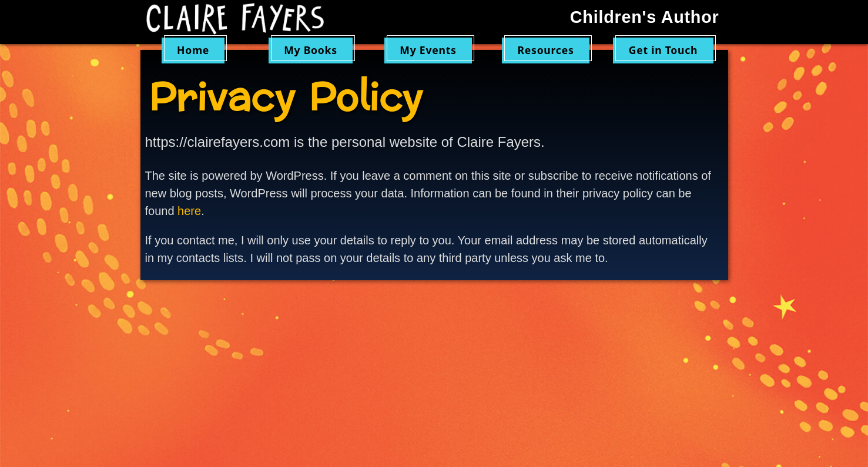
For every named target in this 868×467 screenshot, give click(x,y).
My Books (311, 50)
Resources (546, 50)
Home (193, 50)
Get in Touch (663, 50)
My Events (428, 50)
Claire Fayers (243, 19)
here (189, 211)
